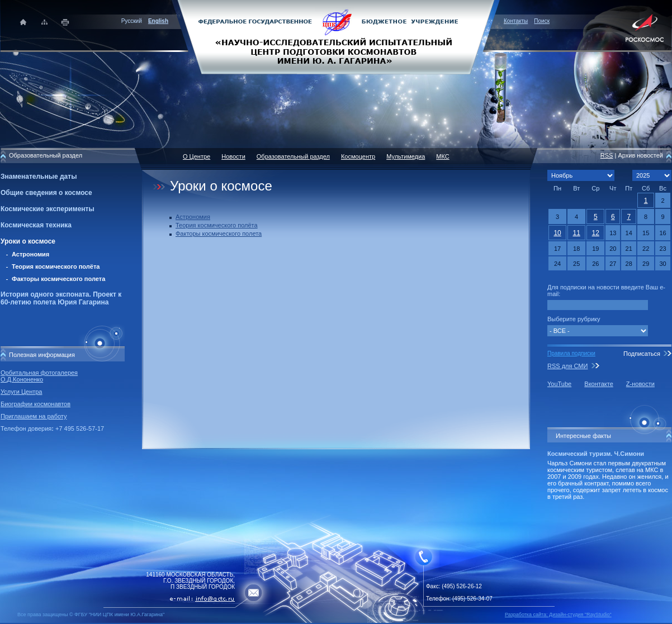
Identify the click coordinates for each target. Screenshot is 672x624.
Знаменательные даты (39, 177)
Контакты (516, 21)
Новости (233, 156)
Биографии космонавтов (36, 404)
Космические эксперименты (48, 209)
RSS (607, 155)
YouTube (559, 384)
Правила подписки (571, 353)
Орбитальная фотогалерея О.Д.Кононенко (39, 376)
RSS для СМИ (567, 366)
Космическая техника (36, 225)
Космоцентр (358, 156)
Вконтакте (598, 384)
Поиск (542, 21)
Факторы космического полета (58, 279)
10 (557, 233)
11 (576, 233)
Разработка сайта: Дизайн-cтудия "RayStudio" (558, 615)
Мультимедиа (406, 156)
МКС (443, 156)
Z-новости (640, 384)
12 (596, 233)
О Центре (197, 156)
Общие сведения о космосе (46, 193)
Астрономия (30, 254)
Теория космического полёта (56, 266)
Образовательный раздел (293, 156)
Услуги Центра (22, 392)
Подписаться (642, 354)
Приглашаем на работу (34, 416)
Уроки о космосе (28, 241)
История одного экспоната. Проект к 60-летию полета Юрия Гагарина (61, 298)
